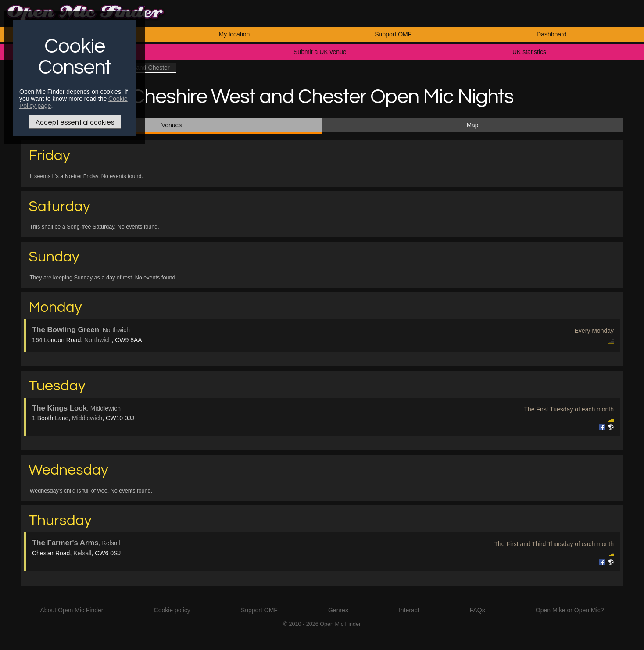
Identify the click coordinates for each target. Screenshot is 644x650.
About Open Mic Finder (72, 610)
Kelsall (82, 553)
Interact (409, 610)
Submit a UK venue (320, 52)
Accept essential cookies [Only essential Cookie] (75, 122)
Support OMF (393, 34)
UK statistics (529, 52)
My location (234, 34)
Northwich (98, 340)
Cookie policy (172, 610)
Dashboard (552, 34)
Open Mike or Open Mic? (570, 610)
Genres (338, 610)
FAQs (478, 610)
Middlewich (87, 418)
